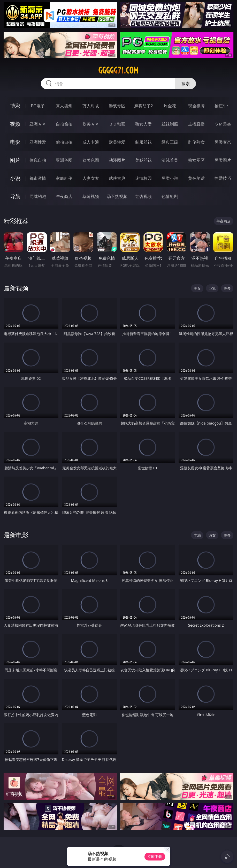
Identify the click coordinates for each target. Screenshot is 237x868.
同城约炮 (38, 196)
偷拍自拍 (64, 142)
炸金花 (170, 106)
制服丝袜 (143, 142)
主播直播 (196, 124)
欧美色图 (91, 160)
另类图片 (223, 160)
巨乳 (212, 288)
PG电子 (38, 106)
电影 (15, 142)
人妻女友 (91, 178)
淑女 (212, 535)
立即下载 (155, 856)
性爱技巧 (223, 178)
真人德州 (64, 106)
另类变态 (223, 142)
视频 (15, 124)
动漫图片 (117, 160)
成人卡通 (91, 142)
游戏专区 (117, 106)
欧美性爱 (117, 142)
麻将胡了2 (144, 106)
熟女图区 (196, 160)
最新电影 (16, 535)
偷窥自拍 (38, 160)
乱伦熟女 (196, 142)
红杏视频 (143, 196)
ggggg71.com (118, 70)
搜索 (186, 84)
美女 (197, 288)
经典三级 (170, 142)
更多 (227, 288)
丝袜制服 (170, 124)
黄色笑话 (196, 178)
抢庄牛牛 (223, 106)
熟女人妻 (143, 124)
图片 (15, 160)
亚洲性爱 (38, 142)
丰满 (197, 535)
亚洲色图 (64, 160)
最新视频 (16, 288)
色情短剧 (170, 196)
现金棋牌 (196, 106)
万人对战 (91, 106)
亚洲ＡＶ (38, 124)
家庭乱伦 (64, 178)
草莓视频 (91, 196)
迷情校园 (143, 178)
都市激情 (38, 178)
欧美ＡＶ (91, 124)
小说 (15, 178)
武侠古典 (117, 178)
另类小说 (170, 178)
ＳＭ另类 (223, 124)
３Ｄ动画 (117, 124)
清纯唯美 (170, 160)
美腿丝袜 (143, 160)
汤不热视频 (117, 196)
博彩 (15, 106)
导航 (15, 196)
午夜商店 (64, 196)
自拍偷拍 (64, 124)
